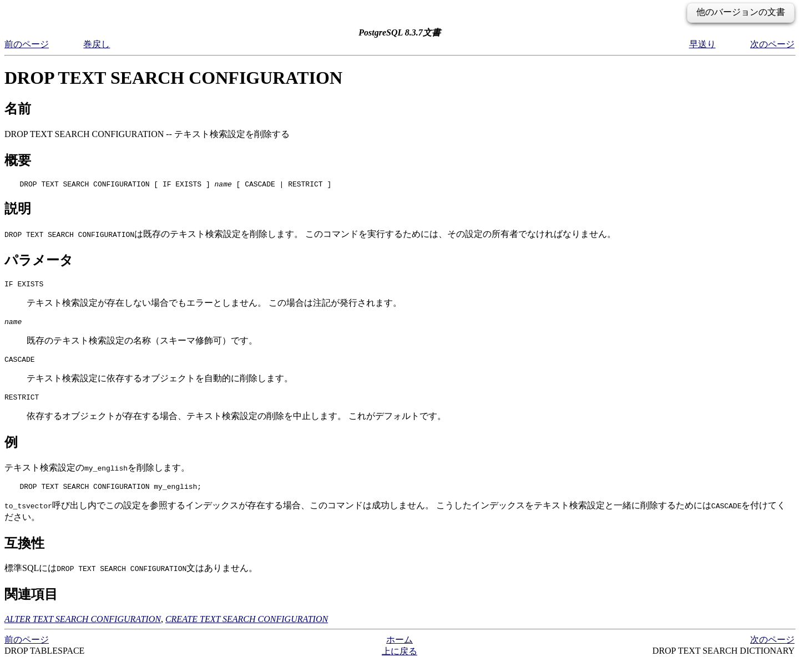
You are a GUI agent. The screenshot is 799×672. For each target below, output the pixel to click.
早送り (702, 44)
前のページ (27, 44)
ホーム (399, 650)
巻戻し (97, 44)
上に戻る (399, 661)
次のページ (772, 44)
